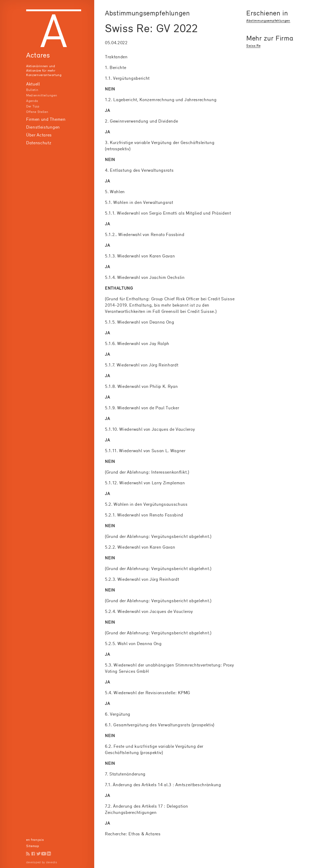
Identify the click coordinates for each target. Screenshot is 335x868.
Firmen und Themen (46, 119)
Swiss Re (253, 46)
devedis (52, 862)
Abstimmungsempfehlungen (268, 21)
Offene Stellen (37, 112)
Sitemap (33, 846)
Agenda (32, 101)
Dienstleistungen (43, 127)
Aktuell (33, 84)
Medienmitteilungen (42, 95)
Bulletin (32, 90)
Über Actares (39, 135)
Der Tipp (33, 106)
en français (35, 840)
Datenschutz (39, 143)
